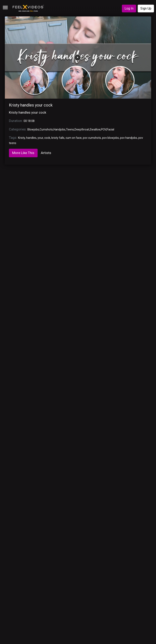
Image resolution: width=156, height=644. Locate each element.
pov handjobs (129, 138)
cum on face (74, 138)
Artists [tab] (46, 153)
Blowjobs (33, 129)
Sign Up (146, 8)
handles (31, 138)
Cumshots (46, 129)
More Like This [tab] (23, 153)
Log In (129, 8)
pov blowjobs (110, 138)
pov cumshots (92, 138)
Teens (70, 129)
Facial (110, 129)
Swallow (95, 129)
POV (104, 129)
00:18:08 (29, 121)
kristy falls (58, 138)
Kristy (22, 138)
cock (47, 138)
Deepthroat (82, 129)
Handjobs (59, 129)
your (40, 138)
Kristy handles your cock (31, 105)
